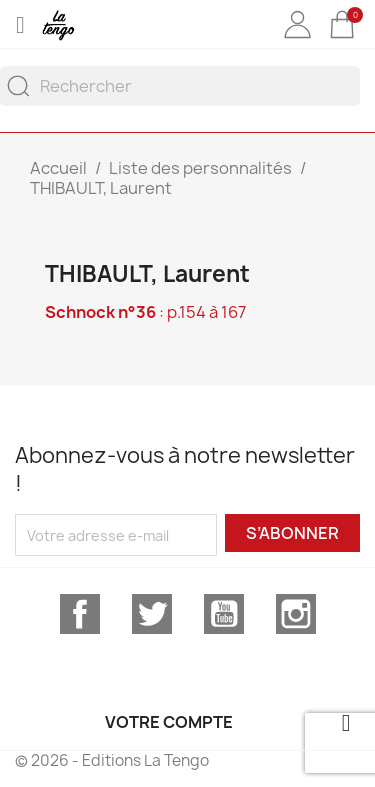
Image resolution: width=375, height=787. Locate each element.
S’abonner (292, 533)
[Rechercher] (180, 86)
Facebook (80, 614)
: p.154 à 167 (145, 312)
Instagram (296, 614)
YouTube (224, 614)
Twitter (152, 614)
